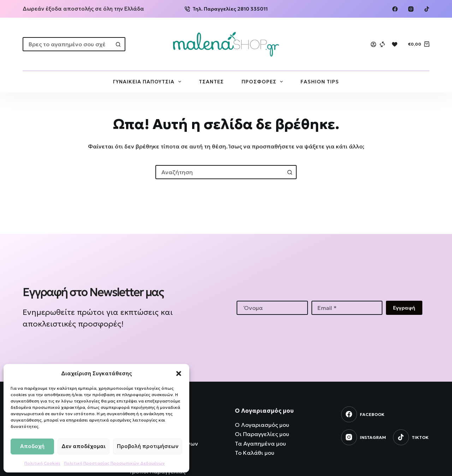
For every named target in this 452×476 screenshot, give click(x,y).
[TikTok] (427, 9)
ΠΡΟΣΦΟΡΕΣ (264, 82)
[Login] (373, 44)
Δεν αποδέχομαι (84, 446)
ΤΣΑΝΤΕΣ (211, 82)
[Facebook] (395, 9)
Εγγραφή (404, 308)
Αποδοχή (32, 446)
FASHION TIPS (320, 82)
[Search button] (118, 44)
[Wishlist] (395, 44)
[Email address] (347, 308)
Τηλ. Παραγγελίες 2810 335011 (226, 9)
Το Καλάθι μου (255, 453)
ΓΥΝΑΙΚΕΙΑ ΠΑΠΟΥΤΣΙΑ (148, 82)
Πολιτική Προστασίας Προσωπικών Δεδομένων (114, 463)
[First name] (272, 308)
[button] (179, 374)
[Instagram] (411, 9)
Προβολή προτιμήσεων (148, 446)
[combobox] (68, 44)
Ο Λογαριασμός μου (262, 425)
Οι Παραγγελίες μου (262, 434)
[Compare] (382, 44)
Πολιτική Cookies (42, 463)
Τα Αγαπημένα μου (260, 443)
